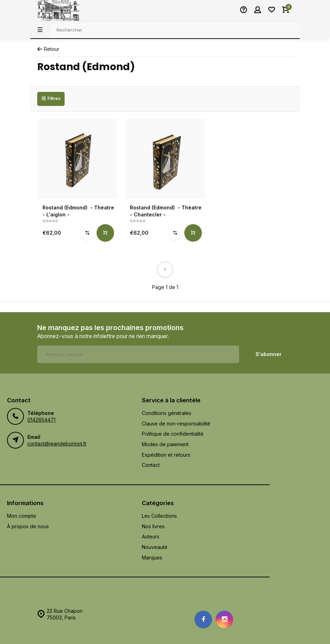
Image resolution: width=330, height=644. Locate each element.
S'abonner (269, 354)
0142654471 (41, 420)
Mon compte (22, 516)
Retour (48, 49)
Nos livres (153, 526)
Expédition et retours (166, 455)
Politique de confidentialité (173, 434)
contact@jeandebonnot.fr (57, 444)
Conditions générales (167, 413)
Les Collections (159, 516)
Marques (152, 558)
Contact (151, 465)
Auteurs (151, 536)
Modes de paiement (165, 444)
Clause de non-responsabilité (176, 424)
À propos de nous (28, 526)
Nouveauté (155, 547)
